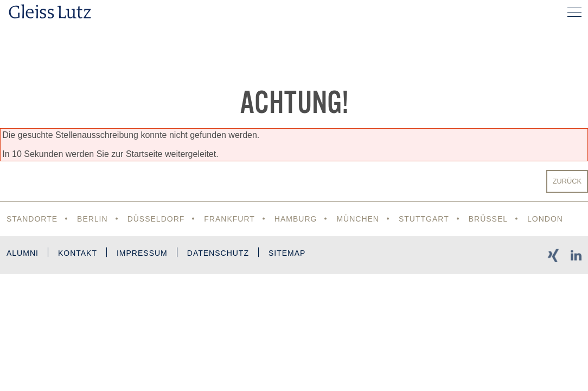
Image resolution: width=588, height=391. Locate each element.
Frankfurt (229, 219)
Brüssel (488, 219)
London (545, 219)
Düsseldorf (156, 219)
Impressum (142, 253)
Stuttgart (424, 219)
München (358, 219)
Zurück (567, 181)
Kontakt (78, 253)
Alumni (23, 253)
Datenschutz (218, 253)
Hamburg (296, 219)
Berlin (92, 219)
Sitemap (287, 253)
